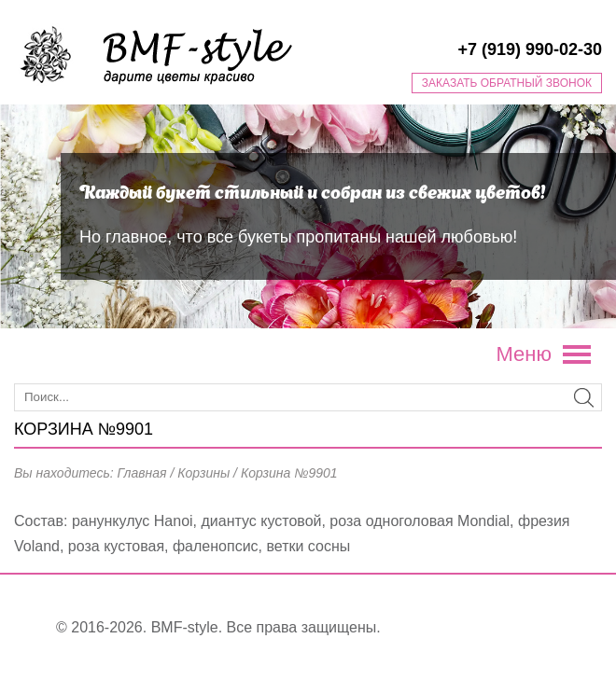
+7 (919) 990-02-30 (530, 49)
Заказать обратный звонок (507, 83)
